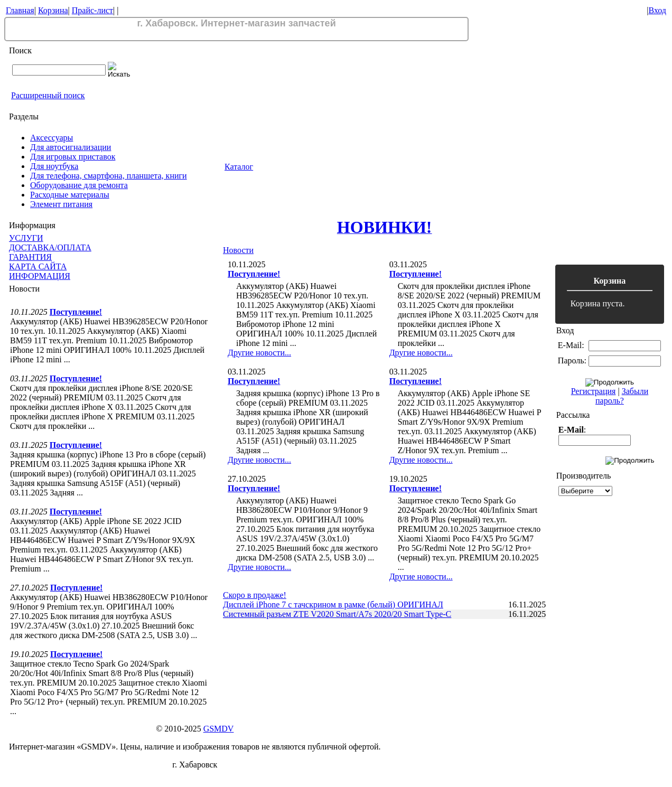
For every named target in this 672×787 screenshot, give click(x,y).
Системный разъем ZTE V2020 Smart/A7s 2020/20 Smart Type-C (337, 614)
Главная (20, 10)
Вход (657, 10)
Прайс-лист (92, 10)
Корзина (53, 10)
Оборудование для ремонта (79, 185)
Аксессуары (52, 138)
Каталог (239, 167)
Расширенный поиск (48, 95)
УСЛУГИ (26, 238)
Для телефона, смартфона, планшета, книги (109, 176)
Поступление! (76, 312)
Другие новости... (259, 353)
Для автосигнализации (71, 147)
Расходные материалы (70, 195)
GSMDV (219, 729)
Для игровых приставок (73, 157)
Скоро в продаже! (255, 595)
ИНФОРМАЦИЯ (40, 276)
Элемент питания (61, 204)
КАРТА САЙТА (38, 266)
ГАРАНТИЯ (30, 257)
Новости (238, 250)
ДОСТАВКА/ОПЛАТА (50, 247)
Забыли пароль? (622, 396)
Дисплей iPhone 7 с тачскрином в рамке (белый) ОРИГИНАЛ (333, 605)
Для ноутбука (54, 166)
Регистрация (594, 391)
